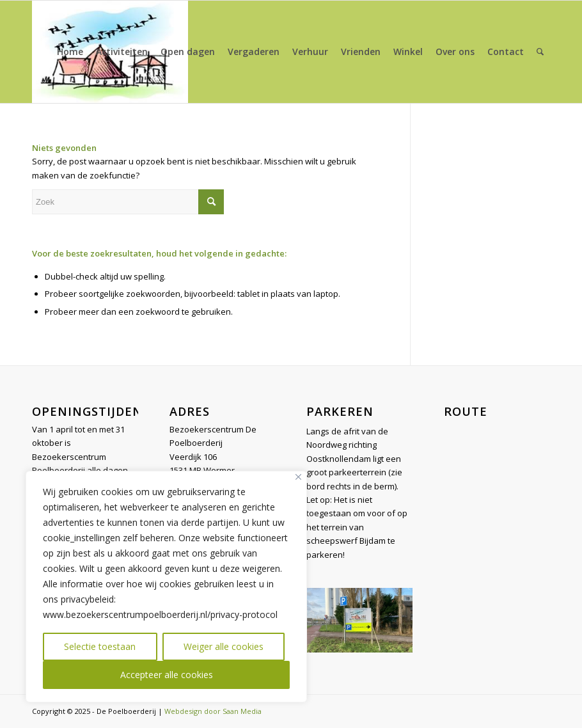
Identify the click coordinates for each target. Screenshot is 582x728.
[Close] (298, 477)
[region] (166, 587)
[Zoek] (540, 52)
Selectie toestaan (100, 646)
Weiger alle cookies (224, 646)
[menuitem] (70, 52)
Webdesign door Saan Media (213, 711)
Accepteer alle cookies (167, 675)
